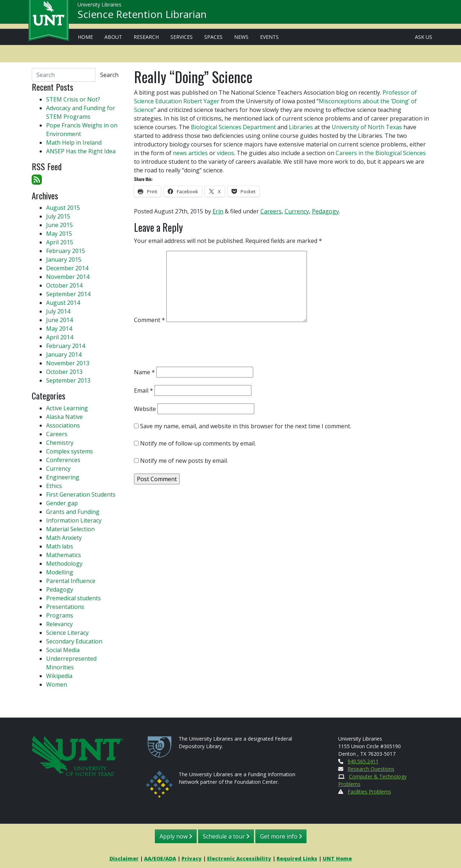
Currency (297, 211)
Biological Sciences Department (233, 127)
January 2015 (64, 259)
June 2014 (59, 320)
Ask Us (424, 37)
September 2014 (68, 294)
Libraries (301, 127)
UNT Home (337, 858)
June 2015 (59, 225)
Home (85, 37)
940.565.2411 (363, 761)
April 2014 (60, 337)
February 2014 (66, 346)
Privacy (192, 858)
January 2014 (64, 354)
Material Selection (70, 529)
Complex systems (70, 451)
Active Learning (67, 408)
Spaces (213, 37)
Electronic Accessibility (239, 858)
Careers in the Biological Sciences (381, 153)
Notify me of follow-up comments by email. (198, 443)
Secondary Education (74, 641)
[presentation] (189, 347)
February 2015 (66, 251)
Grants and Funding (73, 512)
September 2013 (68, 380)
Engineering (63, 477)
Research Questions (371, 769)
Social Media (63, 650)
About (113, 37)
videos (225, 153)
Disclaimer (124, 858)
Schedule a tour (226, 836)
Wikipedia (59, 676)
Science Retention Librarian (142, 17)
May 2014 (59, 329)
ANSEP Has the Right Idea (81, 151)
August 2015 (63, 208)
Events (269, 37)
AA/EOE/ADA (160, 858)
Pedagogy (325, 211)
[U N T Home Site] (77, 755)
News (241, 37)
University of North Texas (367, 127)
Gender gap (62, 503)
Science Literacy (67, 633)
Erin (218, 211)
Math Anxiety (64, 538)
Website (145, 409)
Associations (63, 425)
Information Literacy (74, 520)
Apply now (176, 836)
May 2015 (59, 234)
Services (182, 37)
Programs (60, 615)
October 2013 (64, 372)
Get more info (281, 836)
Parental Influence (71, 581)
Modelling (60, 572)
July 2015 (58, 216)
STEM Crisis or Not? (73, 99)
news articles (190, 153)
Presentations (65, 607)
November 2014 (68, 277)
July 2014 (58, 311)
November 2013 (68, 363)
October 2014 (64, 285)
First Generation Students (81, 494)
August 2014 (63, 303)
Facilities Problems (369, 792)
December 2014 (67, 268)
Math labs (60, 546)
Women (57, 684)
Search (109, 75)
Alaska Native (64, 417)
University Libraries (99, 7)
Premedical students (73, 598)
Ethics (54, 486)
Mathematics (64, 555)
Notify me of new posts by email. (184, 461)
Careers (271, 211)
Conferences (63, 460)
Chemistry (60, 443)
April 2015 (60, 242)
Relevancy (59, 624)
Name (144, 372)
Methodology (64, 564)
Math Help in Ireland (74, 143)
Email (144, 390)
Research (146, 37)
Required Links (297, 858)
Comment (149, 320)
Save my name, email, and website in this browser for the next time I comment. (246, 426)
